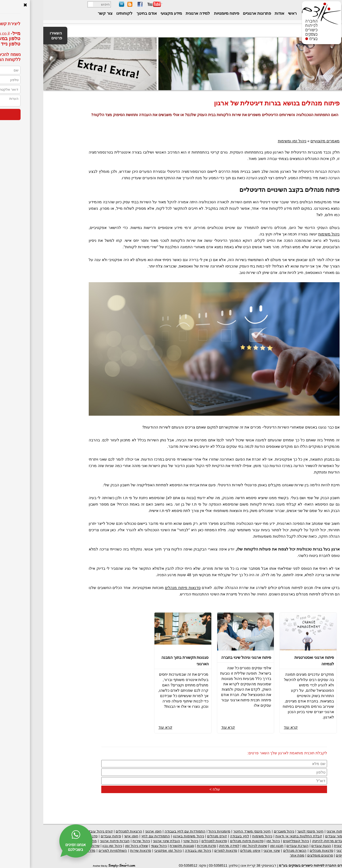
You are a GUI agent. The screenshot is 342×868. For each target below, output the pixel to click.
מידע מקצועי (127, 13)
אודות (236, 13)
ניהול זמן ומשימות (249, 141)
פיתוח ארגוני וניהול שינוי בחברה (203, 657)
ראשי (248, 13)
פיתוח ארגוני (293, 831)
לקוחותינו (81, 13)
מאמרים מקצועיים (282, 141)
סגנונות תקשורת (139, 846)
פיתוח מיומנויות (182, 13)
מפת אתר (254, 855)
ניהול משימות (286, 234)
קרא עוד (247, 727)
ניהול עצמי (116, 846)
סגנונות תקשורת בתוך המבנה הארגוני (142, 661)
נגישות (328, 5)
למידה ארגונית (154, 13)
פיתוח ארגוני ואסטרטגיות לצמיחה (271, 661)
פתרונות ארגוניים (213, 13)
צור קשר (62, 13)
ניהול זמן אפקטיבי (125, 850)
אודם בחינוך (103, 13)
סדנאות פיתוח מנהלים (139, 588)
